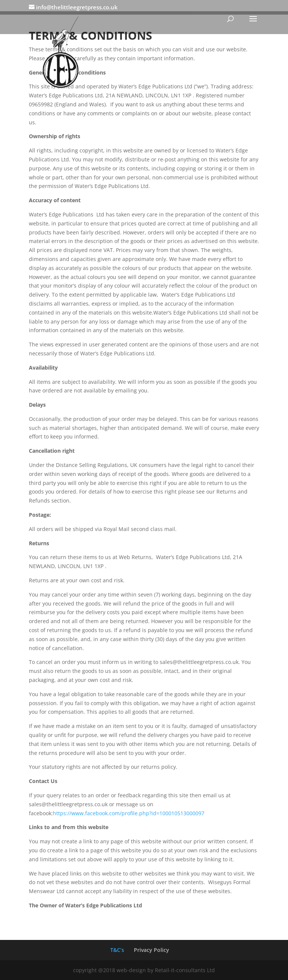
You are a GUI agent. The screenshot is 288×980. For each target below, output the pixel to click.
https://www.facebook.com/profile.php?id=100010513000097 (129, 813)
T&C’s (117, 950)
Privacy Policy (151, 950)
